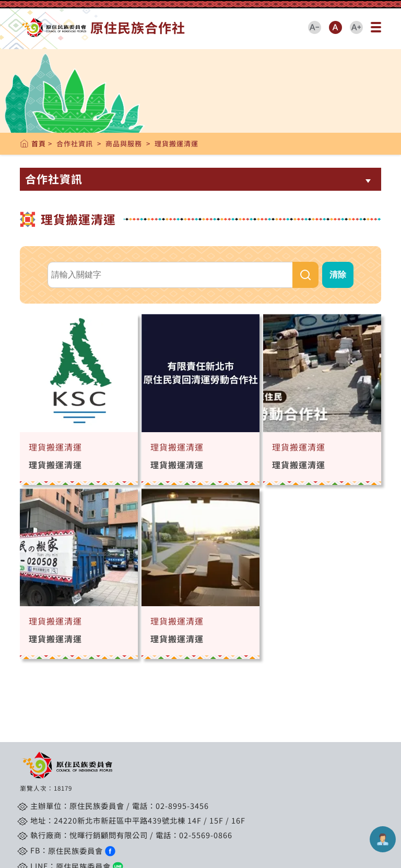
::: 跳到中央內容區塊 (32, 5)
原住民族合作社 (102, 27)
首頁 (39, 143)
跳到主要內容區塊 (25, 13)
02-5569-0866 (206, 835)
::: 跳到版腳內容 (45, 744)
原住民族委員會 (82, 851)
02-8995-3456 (182, 806)
